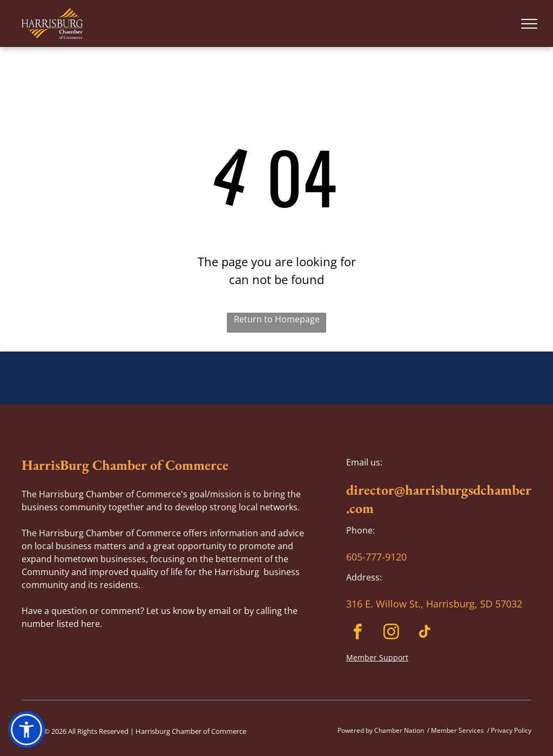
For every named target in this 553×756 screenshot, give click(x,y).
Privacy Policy (511, 730)
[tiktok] (425, 633)
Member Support (377, 657)
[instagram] (391, 633)
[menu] (529, 24)
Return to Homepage (277, 319)
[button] (26, 730)
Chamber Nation (399, 730)
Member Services (457, 730)
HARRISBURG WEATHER (276, 392)
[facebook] (358, 633)
